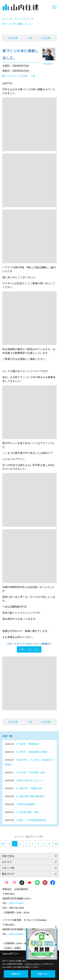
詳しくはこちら (30, 649)
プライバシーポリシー (33, 964)
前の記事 (13, 38)
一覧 (30, 38)
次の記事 (46, 38)
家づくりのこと (11, 76)
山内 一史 (29, 76)
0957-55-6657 (16, 903)
